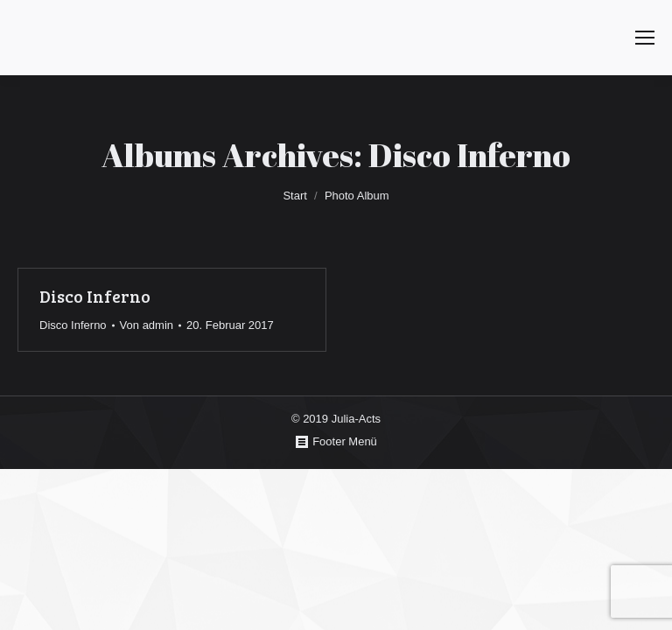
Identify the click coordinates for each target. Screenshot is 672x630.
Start (294, 196)
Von (147, 325)
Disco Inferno (95, 296)
